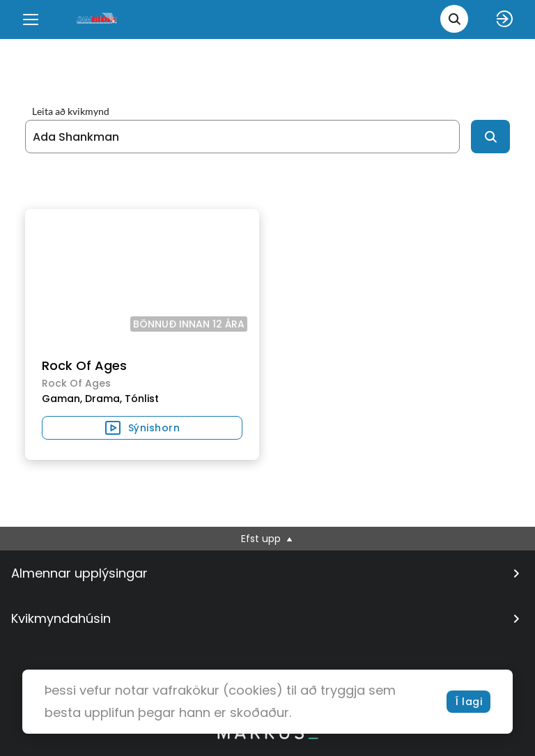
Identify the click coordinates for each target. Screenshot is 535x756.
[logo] (98, 19)
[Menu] (31, 20)
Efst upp (268, 539)
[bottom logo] (267, 736)
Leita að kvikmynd (71, 111)
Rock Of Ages (84, 365)
